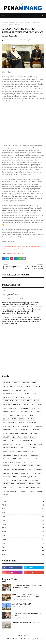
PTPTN (30, 462)
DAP (17, 401)
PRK (12, 462)
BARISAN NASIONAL (10, 394)
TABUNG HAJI (23, 480)
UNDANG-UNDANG (22, 488)
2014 (23, 547)
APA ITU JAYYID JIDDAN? (22, 604)
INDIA (39, 412)
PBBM (5, 451)
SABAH (17, 466)
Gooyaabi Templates (37, 639)
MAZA (19, 437)
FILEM (40, 405)
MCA (26, 437)
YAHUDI (39, 491)
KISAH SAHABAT (28, 426)
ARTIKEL (38, 386)
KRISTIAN (24, 430)
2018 (23, 532)
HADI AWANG (23, 408)
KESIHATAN (7, 426)
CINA (29, 397)
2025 (23, 505)
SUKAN (15, 477)
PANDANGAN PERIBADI (11, 448)
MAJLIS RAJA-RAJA (9, 437)
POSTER (35, 459)
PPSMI (5, 462)
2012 (23, 555)
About (26, 635)
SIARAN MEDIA (25, 473)
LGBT (5, 433)
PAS (27, 448)
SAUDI (31, 469)
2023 (23, 513)
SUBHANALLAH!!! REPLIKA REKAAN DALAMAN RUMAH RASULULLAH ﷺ (26, 596)
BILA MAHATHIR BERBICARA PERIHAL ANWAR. (27, 614)
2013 (23, 551)
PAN (41, 444)
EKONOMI (7, 405)
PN (20, 459)
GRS (5, 408)
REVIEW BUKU (8, 466)
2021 (23, 520)
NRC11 (25, 444)
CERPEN (15, 397)
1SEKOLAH (17, 383)
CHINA (22, 397)
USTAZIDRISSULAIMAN (11, 491)
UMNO (11, 488)
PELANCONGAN (22, 451)
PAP (22, 448)
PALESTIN (33, 444)
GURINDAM (13, 408)
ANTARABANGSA (12, 253)
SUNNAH (6, 480)
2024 (23, 509)
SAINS (24, 466)
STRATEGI (7, 477)
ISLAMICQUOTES (22, 415)
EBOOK (36, 401)
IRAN (5, 415)
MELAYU (33, 437)
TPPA (38, 484)
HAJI (39, 408)
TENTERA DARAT (9, 484)
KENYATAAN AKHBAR (10, 423)
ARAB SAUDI (29, 386)
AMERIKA (34, 383)
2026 (23, 501)
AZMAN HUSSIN (21, 390)
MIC (14, 441)
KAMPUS (21, 419)
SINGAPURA (37, 473)
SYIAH (14, 480)
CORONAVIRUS (8, 401)
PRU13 (18, 462)
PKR (9, 459)
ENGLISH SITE (17, 405)
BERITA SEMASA (24, 394)
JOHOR (14, 419)
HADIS (33, 408)
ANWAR (19, 386)
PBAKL (33, 448)
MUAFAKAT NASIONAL (25, 441)
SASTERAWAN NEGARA (19, 469)
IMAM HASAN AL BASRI (27, 412)
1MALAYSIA (7, 383)
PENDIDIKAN (7, 455)
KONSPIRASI (7, 430)
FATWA (26, 405)
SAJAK (31, 466)
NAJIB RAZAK (8, 444)
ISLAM (11, 415)
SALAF (38, 466)
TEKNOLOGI (34, 480)
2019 (23, 528)
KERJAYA (22, 423)
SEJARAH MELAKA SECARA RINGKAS (26, 623)
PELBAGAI (33, 451)
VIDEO (23, 491)
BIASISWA (35, 394)
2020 (23, 524)
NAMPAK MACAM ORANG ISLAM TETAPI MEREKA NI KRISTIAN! (27, 586)
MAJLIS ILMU (34, 433)
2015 (23, 543)
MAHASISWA (14, 433)
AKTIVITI (26, 383)
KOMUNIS (39, 426)
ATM (12, 390)
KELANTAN (30, 419)
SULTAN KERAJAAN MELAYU (29, 477)
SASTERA (6, 469)
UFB (5, 488)
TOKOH (31, 484)
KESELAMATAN (32, 423)
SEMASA (6, 473)
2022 (23, 516)
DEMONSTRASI (26, 401)
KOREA (16, 430)
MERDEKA (6, 441)
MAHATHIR (24, 433)
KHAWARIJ (16, 426)
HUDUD (6, 412)
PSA (24, 462)
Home (4, 23)
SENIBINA (15, 473)
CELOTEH (6, 397)
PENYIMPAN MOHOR (21, 455)
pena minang (7, 40)
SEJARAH (39, 469)
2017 (23, 536)
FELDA (33, 405)
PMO (15, 459)
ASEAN (6, 390)
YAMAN (6, 495)
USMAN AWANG (36, 488)
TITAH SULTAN (21, 484)
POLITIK (10, 23)
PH (4, 459)
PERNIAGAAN (34, 455)
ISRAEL (32, 415)
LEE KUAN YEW (35, 430)
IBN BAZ (14, 412)
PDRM (12, 451)
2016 (23, 539)
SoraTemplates (15, 639)
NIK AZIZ (17, 444)
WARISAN (31, 491)
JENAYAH (6, 419)
